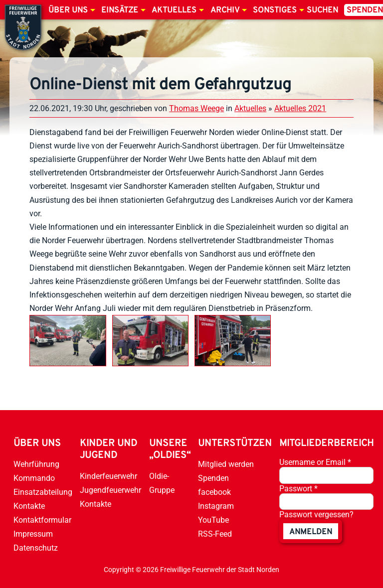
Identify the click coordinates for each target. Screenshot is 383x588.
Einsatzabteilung (43, 492)
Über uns (68, 10)
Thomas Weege (196, 108)
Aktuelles (174, 10)
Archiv (225, 10)
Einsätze (120, 10)
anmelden (311, 532)
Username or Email (315, 462)
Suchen (322, 10)
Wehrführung (36, 464)
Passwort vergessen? (316, 514)
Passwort (298, 489)
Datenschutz (36, 548)
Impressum (33, 534)
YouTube (213, 520)
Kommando (34, 478)
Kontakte (29, 506)
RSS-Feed (215, 534)
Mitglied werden (226, 464)
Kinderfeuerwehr (108, 476)
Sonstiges (275, 10)
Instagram (216, 506)
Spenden (213, 478)
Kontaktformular (42, 520)
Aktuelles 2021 (300, 108)
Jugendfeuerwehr (110, 490)
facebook (214, 492)
